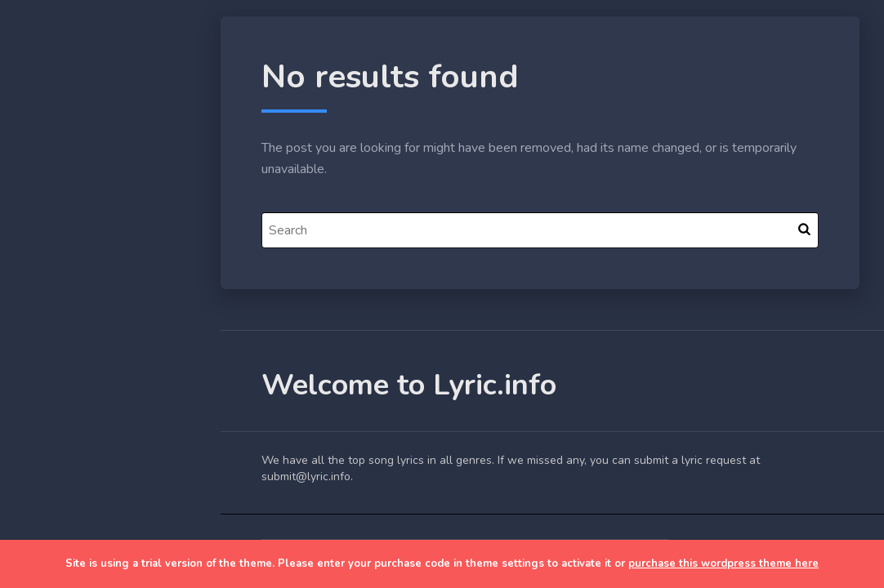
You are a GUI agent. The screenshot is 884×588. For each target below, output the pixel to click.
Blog (49, 295)
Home (52, 256)
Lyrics (51, 332)
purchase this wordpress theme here (723, 563)
